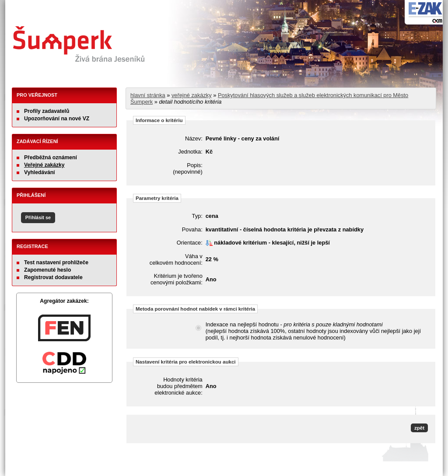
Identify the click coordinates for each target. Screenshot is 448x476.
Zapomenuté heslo (47, 270)
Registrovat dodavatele (53, 277)
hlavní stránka (148, 95)
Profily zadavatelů (47, 111)
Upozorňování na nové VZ (57, 119)
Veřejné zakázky (44, 165)
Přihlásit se (38, 217)
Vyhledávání (40, 172)
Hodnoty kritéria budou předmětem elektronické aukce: (178, 386)
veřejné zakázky (192, 95)
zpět (419, 428)
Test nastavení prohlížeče (56, 262)
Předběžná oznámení (51, 157)
